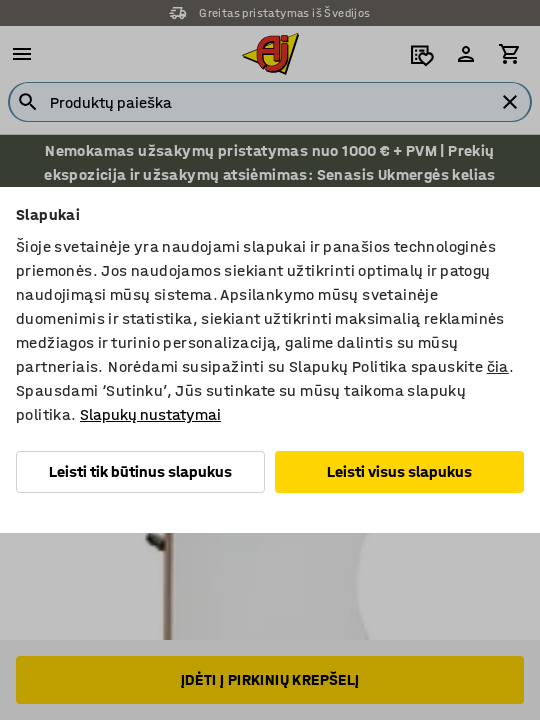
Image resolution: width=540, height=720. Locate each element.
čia (498, 366)
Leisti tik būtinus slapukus (140, 471)
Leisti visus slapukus (399, 471)
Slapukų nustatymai (150, 414)
